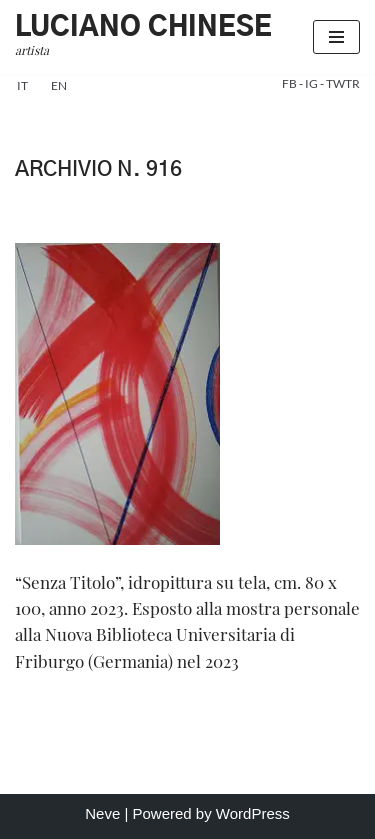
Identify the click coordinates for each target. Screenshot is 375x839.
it (22, 85)
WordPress (253, 813)
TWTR (343, 83)
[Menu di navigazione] (336, 37)
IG (312, 83)
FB (290, 83)
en (59, 85)
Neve (102, 813)
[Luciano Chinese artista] (143, 37)
